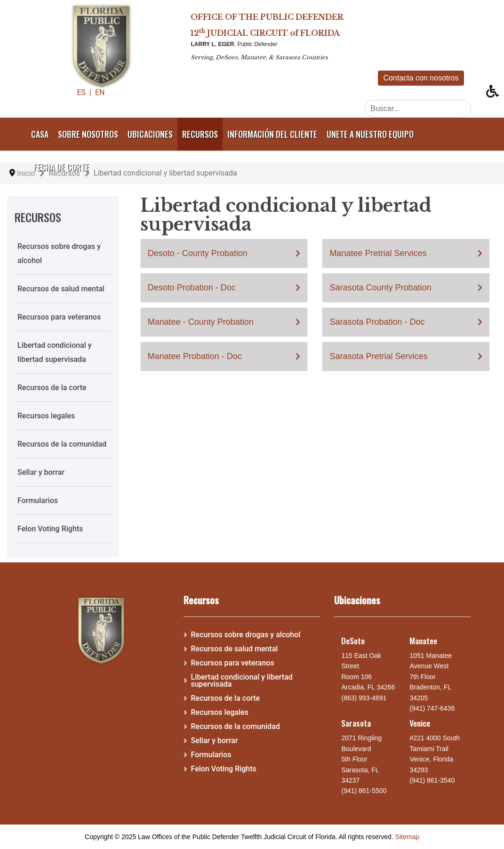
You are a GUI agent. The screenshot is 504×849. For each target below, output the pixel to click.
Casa (40, 134)
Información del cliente (272, 134)
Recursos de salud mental (61, 289)
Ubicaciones (150, 134)
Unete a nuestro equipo (370, 134)
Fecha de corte (61, 167)
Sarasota (356, 723)
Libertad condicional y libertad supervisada (55, 352)
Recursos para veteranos (59, 317)
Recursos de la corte (52, 388)
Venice (420, 723)
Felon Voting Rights (50, 529)
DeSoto (353, 641)
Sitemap (407, 837)
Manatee (423, 641)
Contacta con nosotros (421, 78)
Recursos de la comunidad (62, 444)
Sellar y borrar (41, 472)
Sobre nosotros (88, 134)
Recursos (200, 134)
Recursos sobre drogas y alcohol (59, 253)
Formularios (38, 501)
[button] (495, 94)
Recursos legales (46, 416)
